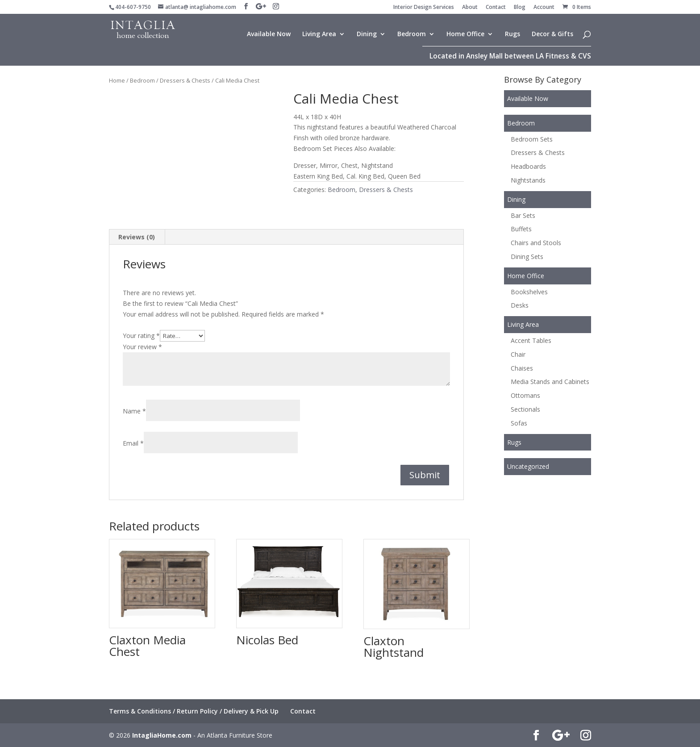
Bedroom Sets (532, 139)
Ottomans (525, 395)
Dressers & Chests (185, 80)
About (470, 8)
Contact (496, 8)
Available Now (269, 34)
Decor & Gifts (552, 34)
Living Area (319, 34)
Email (133, 443)
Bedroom (412, 34)
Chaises (522, 368)
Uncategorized (528, 466)
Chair (518, 354)
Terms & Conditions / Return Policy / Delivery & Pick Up (194, 711)
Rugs (512, 34)
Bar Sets (523, 215)
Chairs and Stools (536, 243)
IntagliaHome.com (162, 735)
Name (134, 411)
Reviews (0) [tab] (137, 237)
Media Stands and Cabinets (550, 382)
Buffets (521, 229)
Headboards (528, 166)
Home (117, 80)
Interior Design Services (424, 8)
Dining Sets (527, 257)
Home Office (465, 34)
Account (544, 8)
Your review (142, 347)
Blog (520, 8)
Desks (520, 305)
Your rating (141, 336)
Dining (367, 34)
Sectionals (525, 409)
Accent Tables (531, 340)
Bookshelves (529, 292)
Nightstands (528, 180)
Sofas (519, 423)
